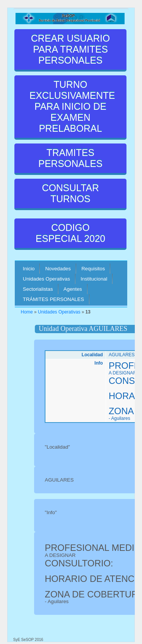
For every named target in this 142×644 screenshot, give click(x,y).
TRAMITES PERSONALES (70, 158)
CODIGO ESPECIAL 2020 (70, 233)
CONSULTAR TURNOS (70, 193)
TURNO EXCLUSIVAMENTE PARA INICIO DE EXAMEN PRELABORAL (72, 106)
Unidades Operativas (59, 312)
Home (27, 312)
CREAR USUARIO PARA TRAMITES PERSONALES (70, 49)
